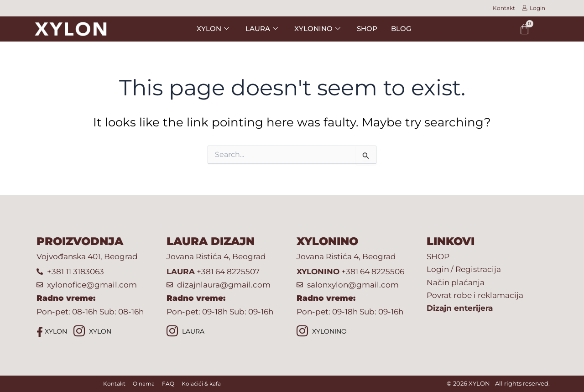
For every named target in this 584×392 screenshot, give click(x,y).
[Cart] (524, 29)
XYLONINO (322, 332)
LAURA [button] (262, 29)
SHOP (367, 29)
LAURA (185, 332)
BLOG (401, 29)
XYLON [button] (213, 29)
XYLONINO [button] (317, 29)
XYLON (52, 332)
